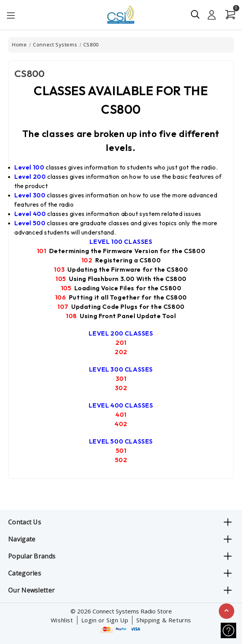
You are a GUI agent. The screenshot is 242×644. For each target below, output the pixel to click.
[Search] (196, 14)
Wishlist (62, 620)
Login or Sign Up (105, 620)
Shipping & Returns (164, 620)
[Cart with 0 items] (228, 15)
